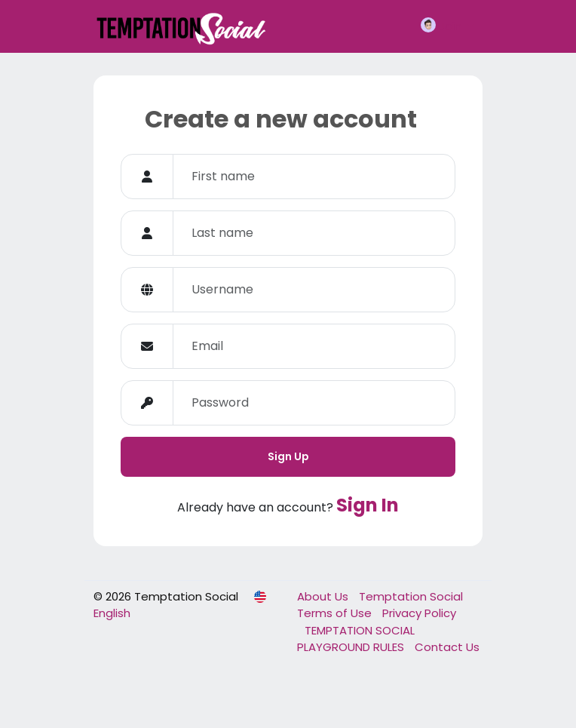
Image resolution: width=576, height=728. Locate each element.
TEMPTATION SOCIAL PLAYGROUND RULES (356, 639)
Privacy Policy (419, 613)
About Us (324, 596)
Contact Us (447, 647)
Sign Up (288, 456)
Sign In (368, 505)
